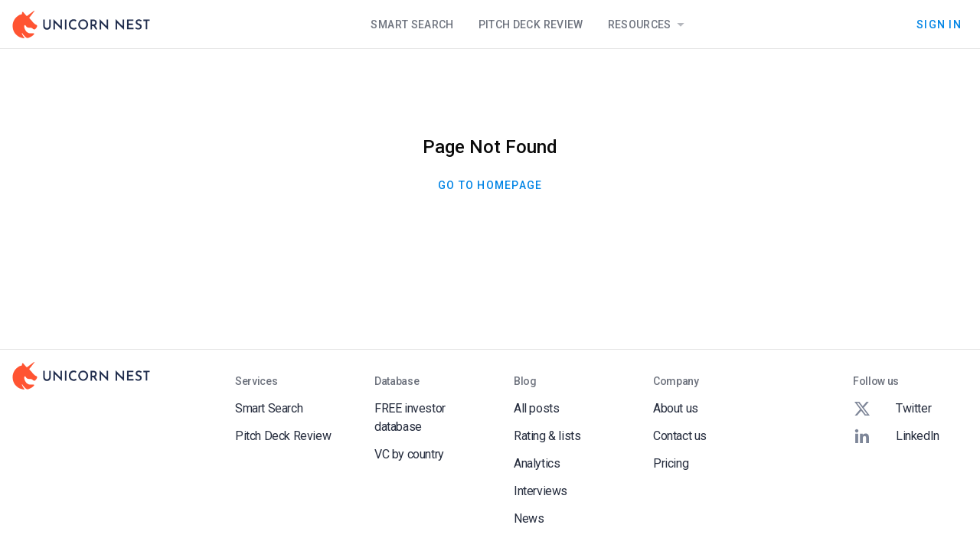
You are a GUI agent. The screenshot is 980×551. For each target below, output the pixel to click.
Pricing (671, 463)
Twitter (892, 409)
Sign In (939, 24)
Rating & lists (547, 436)
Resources (649, 24)
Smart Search (412, 24)
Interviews (541, 491)
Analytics (537, 463)
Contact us (680, 436)
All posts (536, 408)
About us (676, 408)
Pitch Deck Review (531, 24)
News (529, 518)
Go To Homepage (490, 185)
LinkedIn (896, 436)
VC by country (409, 454)
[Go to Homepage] (81, 24)
